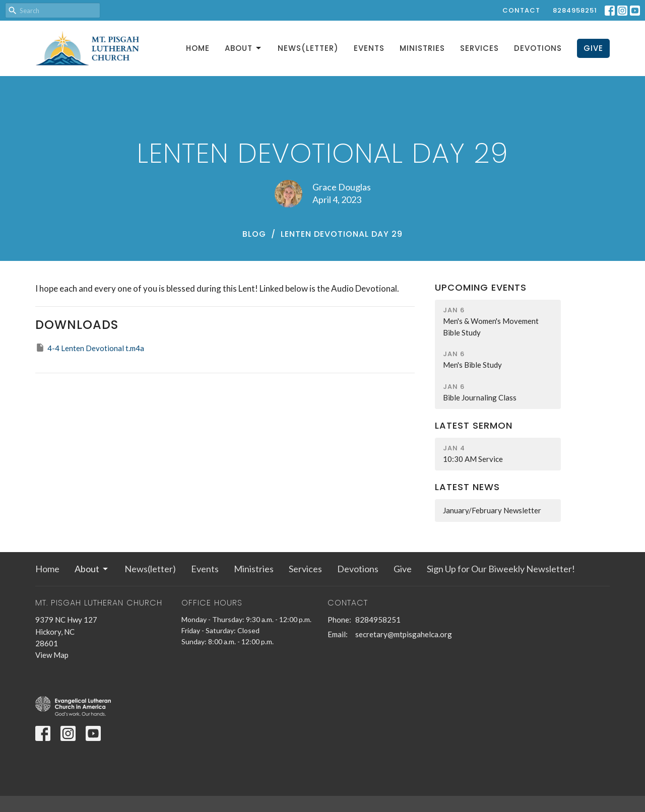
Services (479, 48)
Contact (521, 10)
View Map (52, 655)
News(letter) (308, 48)
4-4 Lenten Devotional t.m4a (90, 348)
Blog (254, 234)
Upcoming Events (481, 287)
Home (198, 48)
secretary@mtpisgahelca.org (404, 634)
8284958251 (575, 10)
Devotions (538, 48)
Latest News (467, 487)
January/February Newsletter (492, 510)
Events (369, 48)
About (244, 48)
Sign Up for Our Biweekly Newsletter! (501, 569)
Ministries (422, 48)
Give (593, 48)
